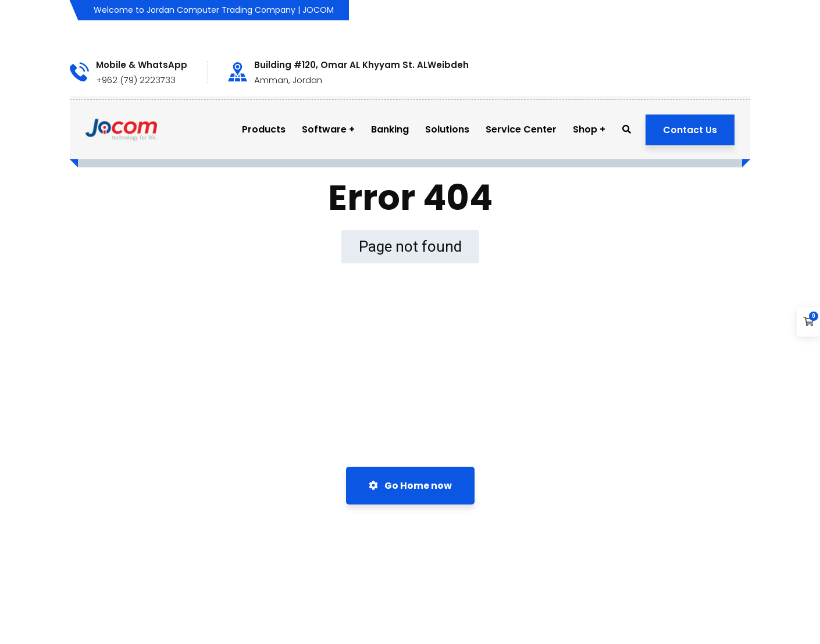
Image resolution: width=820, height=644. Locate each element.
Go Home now (410, 486)
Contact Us (690, 130)
